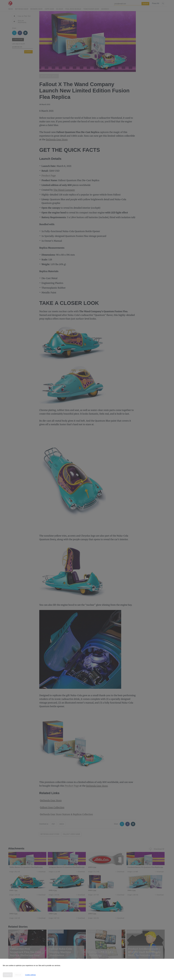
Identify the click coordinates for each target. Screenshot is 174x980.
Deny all (18, 975)
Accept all (8, 975)
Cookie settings (30, 975)
